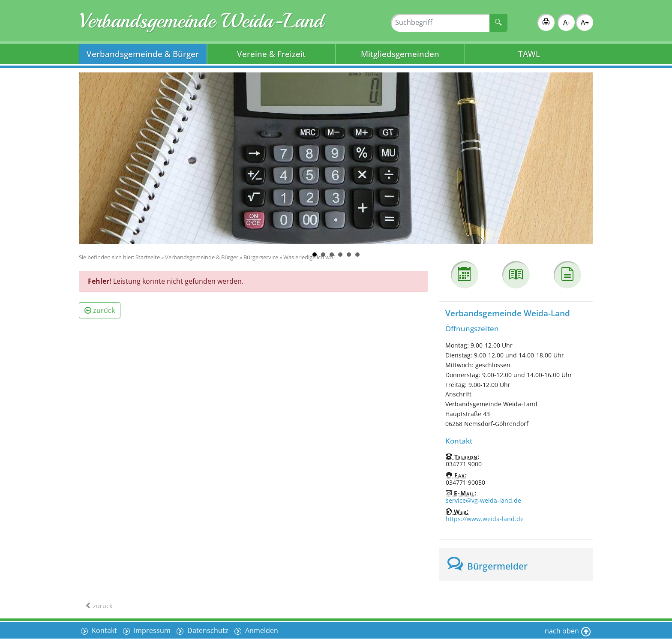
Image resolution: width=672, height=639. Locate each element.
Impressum (151, 630)
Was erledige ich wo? (309, 257)
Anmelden (261, 630)
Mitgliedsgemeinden (400, 54)
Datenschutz (207, 630)
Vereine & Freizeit (271, 54)
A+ (585, 22)
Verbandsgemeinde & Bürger (143, 54)
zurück (100, 310)
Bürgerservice (261, 257)
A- (566, 22)
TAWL (529, 54)
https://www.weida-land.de (485, 519)
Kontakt (103, 630)
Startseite (148, 257)
